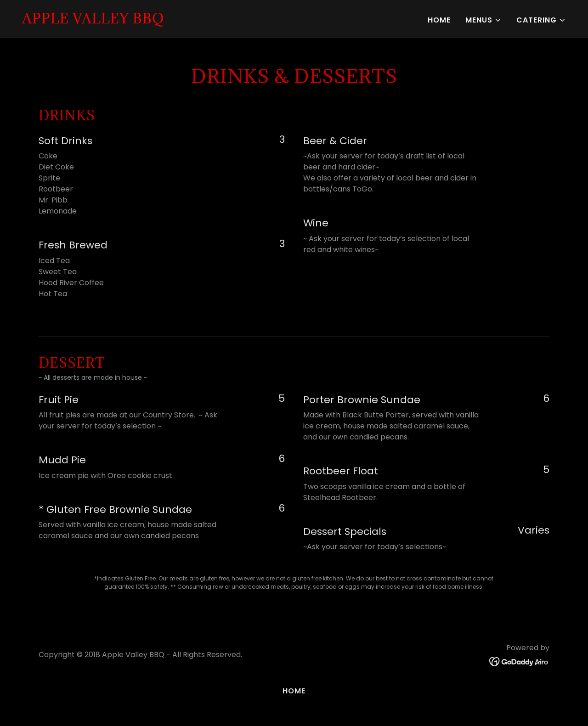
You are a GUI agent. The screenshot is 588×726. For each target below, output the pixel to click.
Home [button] (294, 691)
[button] (483, 20)
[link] (93, 21)
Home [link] (439, 20)
